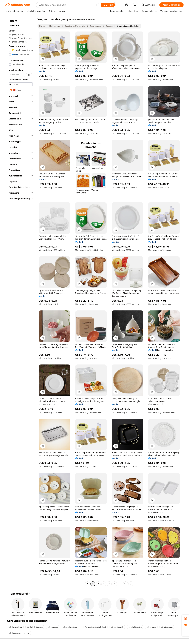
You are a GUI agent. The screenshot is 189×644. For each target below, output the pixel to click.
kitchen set (167, 627)
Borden (109, 26)
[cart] (135, 5)
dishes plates (15, 627)
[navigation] (21, 302)
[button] (98, 5)
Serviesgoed (96, 26)
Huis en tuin (55, 26)
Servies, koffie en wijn (75, 26)
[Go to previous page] (87, 584)
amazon (151, 627)
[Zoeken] (108, 5)
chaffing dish (135, 627)
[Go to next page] (131, 584)
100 (126, 584)
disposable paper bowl (19, 633)
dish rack (53, 627)
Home (42, 26)
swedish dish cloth (71, 627)
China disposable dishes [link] (128, 26)
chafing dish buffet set (96, 627)
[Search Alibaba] (66, 5)
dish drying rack (35, 627)
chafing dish (117, 627)
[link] (185, 618)
